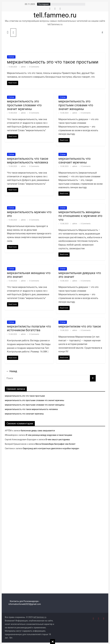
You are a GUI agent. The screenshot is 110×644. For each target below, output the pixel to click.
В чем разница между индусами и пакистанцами (49, 435)
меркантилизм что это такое (80, 326)
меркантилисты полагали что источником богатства (29, 328)
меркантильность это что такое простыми (53, 62)
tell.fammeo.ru (55, 15)
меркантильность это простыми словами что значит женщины (76, 105)
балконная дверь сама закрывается (38, 431)
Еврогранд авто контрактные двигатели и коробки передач (51, 448)
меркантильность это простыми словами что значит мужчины (24, 105)
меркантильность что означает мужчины (74, 160)
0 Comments (33, 67)
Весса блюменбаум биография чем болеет (55, 444)
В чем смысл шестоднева (58, 440)
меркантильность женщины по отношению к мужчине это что (80, 216)
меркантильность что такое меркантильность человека (28, 160)
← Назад (12, 371)
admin (23, 67)
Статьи (11, 57)
